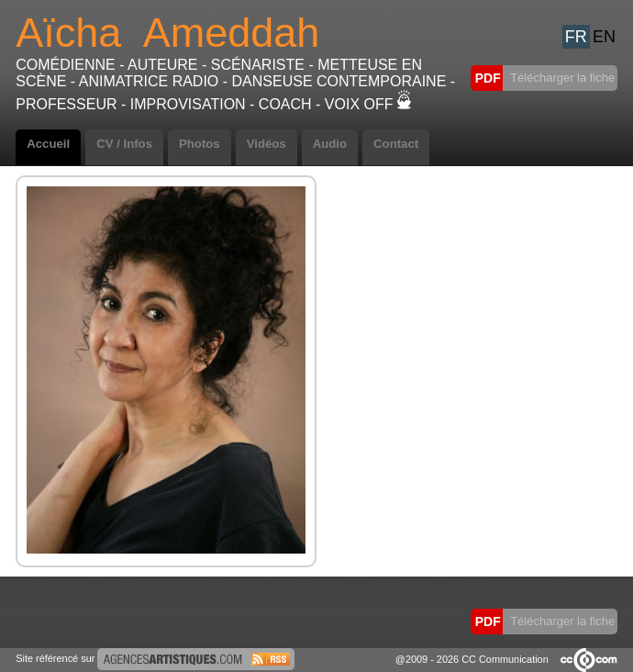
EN (604, 37)
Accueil (48, 144)
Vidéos (267, 144)
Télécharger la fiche (561, 78)
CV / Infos (124, 144)
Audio (330, 144)
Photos (200, 144)
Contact (396, 144)
